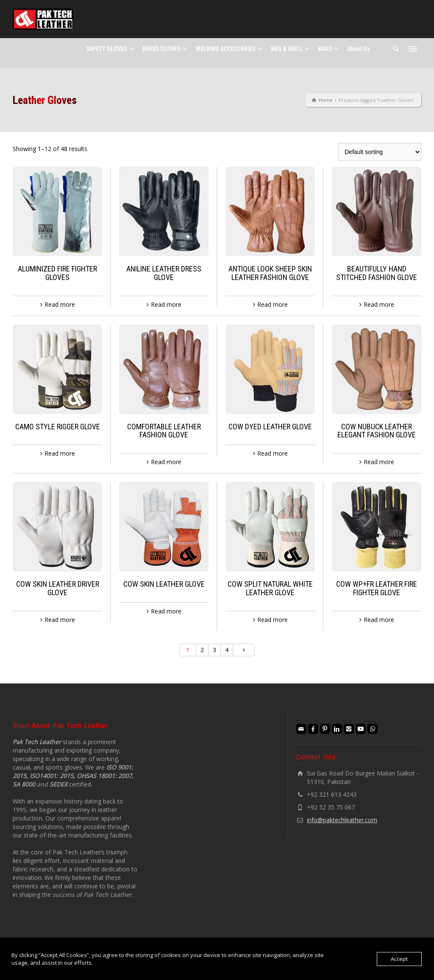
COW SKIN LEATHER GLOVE (164, 584)
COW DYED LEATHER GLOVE (270, 427)
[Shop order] (380, 152)
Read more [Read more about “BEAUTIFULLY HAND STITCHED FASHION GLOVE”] (379, 304)
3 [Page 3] (214, 650)
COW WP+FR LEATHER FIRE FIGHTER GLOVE (377, 588)
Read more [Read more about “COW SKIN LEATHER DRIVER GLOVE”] (60, 620)
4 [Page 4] (227, 650)
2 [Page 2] (202, 650)
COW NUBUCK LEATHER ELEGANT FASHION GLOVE (377, 431)
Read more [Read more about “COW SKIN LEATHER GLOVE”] (166, 611)
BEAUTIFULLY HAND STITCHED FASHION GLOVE (377, 273)
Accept (399, 959)
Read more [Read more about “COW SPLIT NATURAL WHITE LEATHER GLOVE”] (273, 620)
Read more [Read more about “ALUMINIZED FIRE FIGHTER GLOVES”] (60, 304)
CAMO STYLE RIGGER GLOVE (58, 427)
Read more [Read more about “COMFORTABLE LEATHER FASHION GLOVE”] (166, 462)
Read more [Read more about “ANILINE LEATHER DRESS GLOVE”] (166, 304)
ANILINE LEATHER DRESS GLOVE (164, 273)
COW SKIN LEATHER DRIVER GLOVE (58, 588)
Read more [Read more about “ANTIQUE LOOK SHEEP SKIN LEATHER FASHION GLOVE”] (273, 304)
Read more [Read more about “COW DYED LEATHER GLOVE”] (273, 453)
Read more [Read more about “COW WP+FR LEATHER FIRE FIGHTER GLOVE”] (379, 620)
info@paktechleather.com (342, 820)
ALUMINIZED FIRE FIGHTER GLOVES (57, 273)
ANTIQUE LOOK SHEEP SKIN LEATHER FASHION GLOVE (270, 273)
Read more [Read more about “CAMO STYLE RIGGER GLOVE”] (60, 453)
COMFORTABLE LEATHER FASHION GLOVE (164, 431)
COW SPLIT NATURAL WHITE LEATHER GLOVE (270, 588)
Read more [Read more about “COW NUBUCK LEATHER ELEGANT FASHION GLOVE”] (379, 462)
